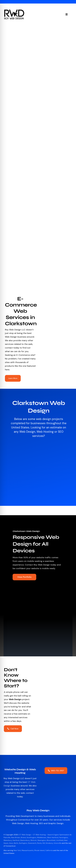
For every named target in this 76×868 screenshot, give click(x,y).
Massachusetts (28, 850)
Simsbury (49, 843)
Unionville (58, 843)
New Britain (16, 837)
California (49, 850)
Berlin (16, 843)
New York (17, 850)
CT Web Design (25, 835)
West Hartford (53, 837)
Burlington (23, 843)
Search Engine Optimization (58, 835)
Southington (32, 837)
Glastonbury (25, 840)
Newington (42, 840)
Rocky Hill (41, 843)
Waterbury (8, 840)
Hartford (16, 840)
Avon (11, 843)
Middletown (42, 837)
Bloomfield (51, 840)
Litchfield (60, 840)
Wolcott (34, 840)
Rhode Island (39, 850)
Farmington (64, 837)
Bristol (23, 837)
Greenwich (32, 843)
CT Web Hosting (39, 835)
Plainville (7, 837)
